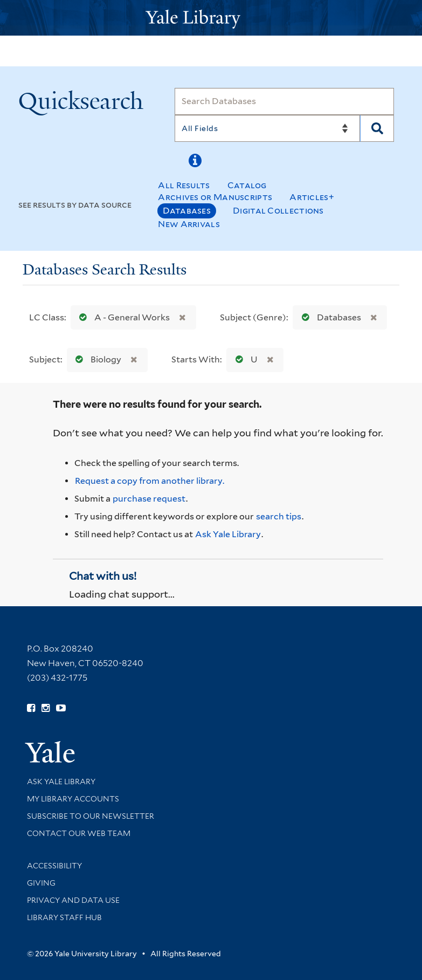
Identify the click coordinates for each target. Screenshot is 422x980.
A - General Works (122, 317)
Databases (187, 211)
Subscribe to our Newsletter (91, 816)
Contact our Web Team (79, 833)
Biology (96, 359)
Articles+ (312, 197)
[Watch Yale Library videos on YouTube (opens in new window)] (61, 708)
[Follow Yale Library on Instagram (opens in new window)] (46, 708)
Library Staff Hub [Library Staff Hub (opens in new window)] (64, 917)
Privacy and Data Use (73, 900)
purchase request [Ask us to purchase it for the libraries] (149, 499)
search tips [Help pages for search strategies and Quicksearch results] (279, 516)
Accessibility (54, 866)
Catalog (247, 185)
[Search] (284, 101)
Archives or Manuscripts (215, 197)
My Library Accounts (73, 799)
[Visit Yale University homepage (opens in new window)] (50, 748)
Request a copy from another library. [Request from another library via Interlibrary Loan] (150, 481)
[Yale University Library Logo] (211, 18)
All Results (184, 185)
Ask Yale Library (228, 534)
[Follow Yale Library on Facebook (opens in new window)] (31, 708)
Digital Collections (278, 211)
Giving (41, 883)
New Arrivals (189, 224)
